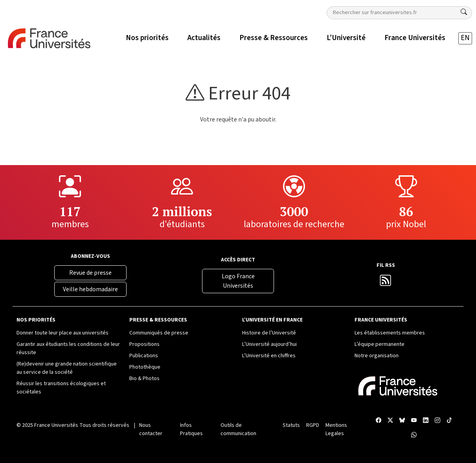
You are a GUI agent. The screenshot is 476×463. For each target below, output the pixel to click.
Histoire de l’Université (269, 333)
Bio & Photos (144, 378)
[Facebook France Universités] (379, 421)
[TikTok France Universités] (449, 421)
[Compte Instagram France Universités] (437, 421)
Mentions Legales (336, 429)
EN (465, 38)
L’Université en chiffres (269, 356)
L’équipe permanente (380, 344)
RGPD (313, 425)
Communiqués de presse (159, 333)
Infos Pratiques (191, 429)
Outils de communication (238, 429)
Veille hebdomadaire (90, 289)
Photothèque (145, 367)
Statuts (291, 425)
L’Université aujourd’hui (269, 344)
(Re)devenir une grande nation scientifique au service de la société (67, 368)
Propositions (144, 344)
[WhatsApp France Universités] (414, 435)
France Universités (56, 425)
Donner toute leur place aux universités (62, 333)
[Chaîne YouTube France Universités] (414, 421)
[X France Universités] (390, 421)
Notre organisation (377, 356)
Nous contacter (151, 429)
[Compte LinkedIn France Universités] (426, 421)
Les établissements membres (390, 333)
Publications (144, 356)
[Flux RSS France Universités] (386, 283)
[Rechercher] (464, 12)
